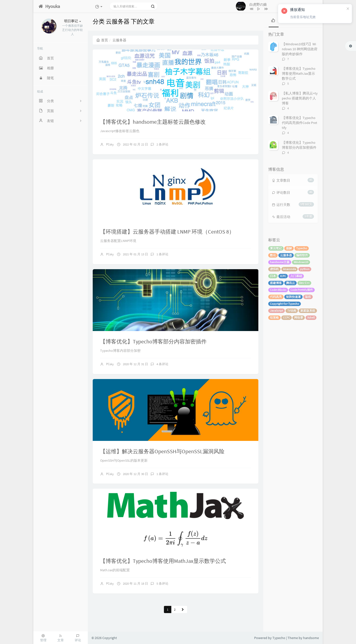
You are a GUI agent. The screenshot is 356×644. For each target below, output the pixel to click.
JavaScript (277, 311)
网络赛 (299, 318)
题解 (289, 248)
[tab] (273, 20)
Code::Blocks (278, 290)
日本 (273, 276)
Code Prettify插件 (302, 290)
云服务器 (286, 255)
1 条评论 (162, 254)
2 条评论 (162, 144)
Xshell (311, 318)
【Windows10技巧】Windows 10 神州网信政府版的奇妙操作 (300, 49)
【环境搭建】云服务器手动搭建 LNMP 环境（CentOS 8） (167, 232)
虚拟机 (274, 269)
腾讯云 (290, 283)
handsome (311, 638)
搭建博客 (276, 283)
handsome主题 (280, 262)
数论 (273, 255)
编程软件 (302, 255)
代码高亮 (276, 297)
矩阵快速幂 (293, 297)
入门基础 (296, 276)
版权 (308, 297)
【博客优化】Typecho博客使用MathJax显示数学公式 (163, 561)
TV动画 (292, 311)
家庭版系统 (308, 311)
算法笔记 (276, 248)
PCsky (110, 144)
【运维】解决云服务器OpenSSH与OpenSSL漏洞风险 (162, 451)
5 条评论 (162, 584)
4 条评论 (162, 364)
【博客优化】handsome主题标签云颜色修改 (153, 122)
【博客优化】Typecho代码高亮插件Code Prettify (300, 123)
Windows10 (301, 262)
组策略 (274, 318)
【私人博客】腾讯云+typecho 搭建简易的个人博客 (300, 98)
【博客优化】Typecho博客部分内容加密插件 (153, 341)
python (305, 269)
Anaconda (289, 269)
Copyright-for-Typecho (285, 304)
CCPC (287, 318)
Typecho (302, 248)
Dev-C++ (304, 283)
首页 (102, 40)
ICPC (283, 276)
